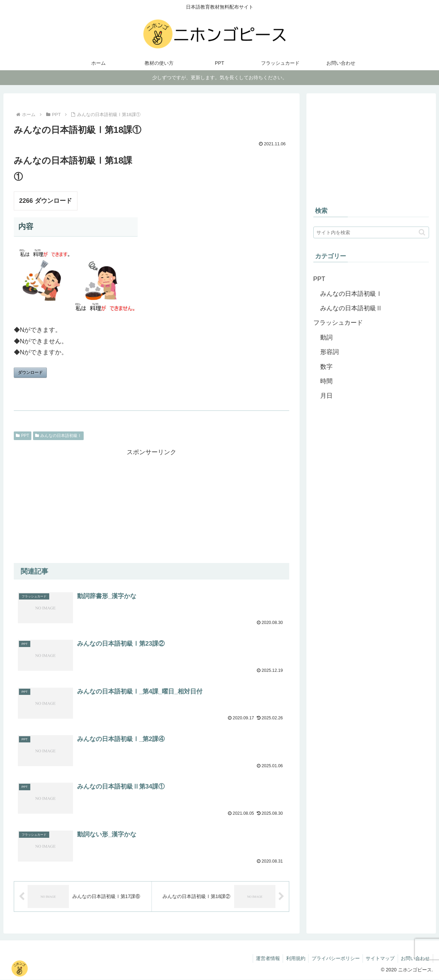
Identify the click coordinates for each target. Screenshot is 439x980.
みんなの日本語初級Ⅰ (59, 436)
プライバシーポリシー (333, 958)
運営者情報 (263, 958)
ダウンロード (30, 373)
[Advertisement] (151, 506)
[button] (422, 232)
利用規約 (292, 958)
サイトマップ (379, 958)
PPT (23, 436)
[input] (371, 232)
